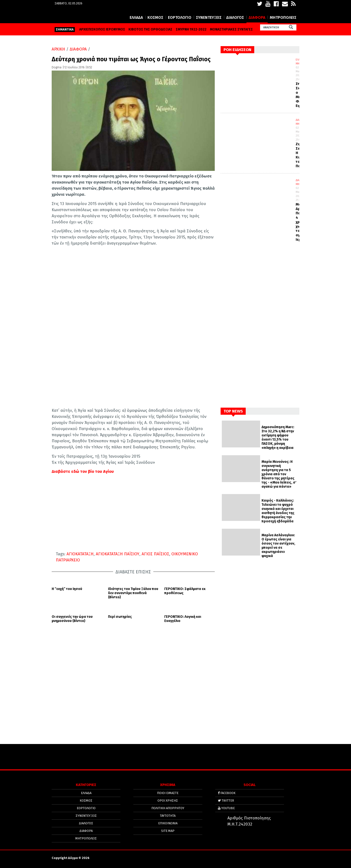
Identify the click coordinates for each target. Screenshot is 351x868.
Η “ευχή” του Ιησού (67, 589)
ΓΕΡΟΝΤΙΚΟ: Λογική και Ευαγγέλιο (183, 619)
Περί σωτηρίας (120, 617)
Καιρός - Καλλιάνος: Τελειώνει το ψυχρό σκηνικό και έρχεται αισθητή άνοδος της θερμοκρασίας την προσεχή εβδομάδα (278, 511)
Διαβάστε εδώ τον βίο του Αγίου (83, 471)
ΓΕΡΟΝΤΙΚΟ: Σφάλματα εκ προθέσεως (185, 591)
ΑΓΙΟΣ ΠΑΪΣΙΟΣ (155, 554)
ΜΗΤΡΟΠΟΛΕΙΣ (283, 17)
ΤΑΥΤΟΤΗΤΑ (168, 816)
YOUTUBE (226, 808)
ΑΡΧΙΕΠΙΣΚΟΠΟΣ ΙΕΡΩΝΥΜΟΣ (102, 29)
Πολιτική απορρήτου (168, 808)
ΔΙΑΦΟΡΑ (257, 17)
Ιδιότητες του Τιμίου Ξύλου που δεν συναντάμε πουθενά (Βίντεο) (133, 593)
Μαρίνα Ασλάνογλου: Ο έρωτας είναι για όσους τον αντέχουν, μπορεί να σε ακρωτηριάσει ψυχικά (278, 546)
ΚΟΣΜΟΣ (155, 17)
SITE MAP (168, 831)
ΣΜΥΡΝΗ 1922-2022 (191, 29)
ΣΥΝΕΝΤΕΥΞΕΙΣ (209, 17)
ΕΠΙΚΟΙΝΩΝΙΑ (168, 823)
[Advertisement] (133, 693)
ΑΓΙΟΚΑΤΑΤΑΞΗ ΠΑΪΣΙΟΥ (118, 554)
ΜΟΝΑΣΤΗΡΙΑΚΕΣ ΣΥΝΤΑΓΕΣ (231, 29)
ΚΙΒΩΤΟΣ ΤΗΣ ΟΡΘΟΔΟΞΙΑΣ (150, 29)
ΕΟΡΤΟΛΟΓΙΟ (180, 17)
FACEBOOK (227, 793)
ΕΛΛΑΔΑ (136, 17)
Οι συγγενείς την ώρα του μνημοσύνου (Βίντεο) (72, 619)
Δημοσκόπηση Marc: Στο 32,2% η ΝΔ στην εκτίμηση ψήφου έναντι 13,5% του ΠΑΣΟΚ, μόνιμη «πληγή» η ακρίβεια (278, 437)
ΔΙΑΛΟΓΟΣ (235, 17)
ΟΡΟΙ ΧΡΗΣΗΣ (168, 801)
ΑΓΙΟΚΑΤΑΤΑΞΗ (80, 554)
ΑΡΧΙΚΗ (58, 49)
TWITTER (226, 801)
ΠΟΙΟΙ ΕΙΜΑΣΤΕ (168, 793)
